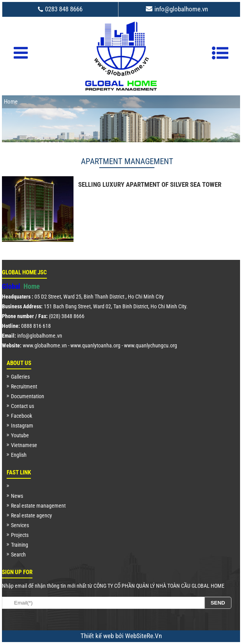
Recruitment (24, 386)
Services (20, 525)
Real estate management (38, 506)
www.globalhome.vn (45, 345)
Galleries (20, 377)
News (17, 496)
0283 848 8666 (64, 9)
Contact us (22, 406)
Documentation (28, 396)
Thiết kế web (98, 636)
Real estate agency (31, 515)
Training (20, 545)
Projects (20, 535)
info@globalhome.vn (181, 9)
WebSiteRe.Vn (143, 636)
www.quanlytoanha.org (95, 345)
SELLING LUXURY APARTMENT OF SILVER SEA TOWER (150, 185)
